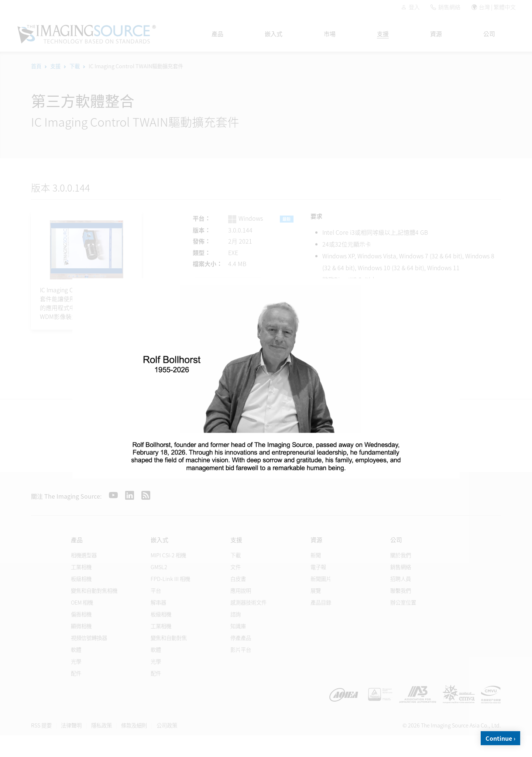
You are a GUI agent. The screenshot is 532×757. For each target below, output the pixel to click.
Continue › (500, 738)
